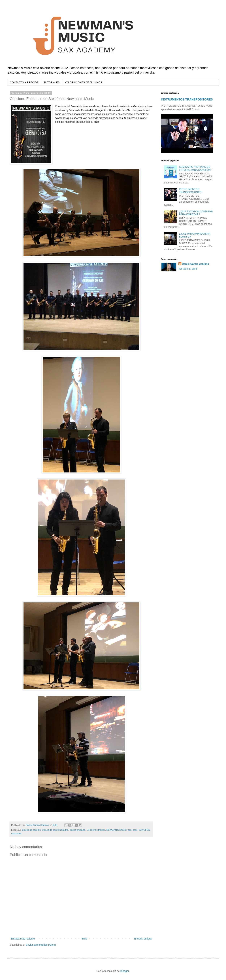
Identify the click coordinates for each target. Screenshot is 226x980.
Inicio (85, 939)
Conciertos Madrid (96, 830)
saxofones (16, 834)
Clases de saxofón (31, 830)
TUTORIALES (52, 82)
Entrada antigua (143, 939)
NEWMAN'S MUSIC (116, 830)
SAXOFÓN (144, 830)
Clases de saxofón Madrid (55, 830)
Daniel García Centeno (196, 264)
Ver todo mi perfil (188, 269)
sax (130, 830)
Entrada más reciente (23, 939)
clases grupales (78, 830)
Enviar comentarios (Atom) (41, 945)
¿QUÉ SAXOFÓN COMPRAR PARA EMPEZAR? (196, 213)
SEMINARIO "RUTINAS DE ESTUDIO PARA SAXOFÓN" (195, 168)
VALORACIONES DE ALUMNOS (84, 82)
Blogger (124, 971)
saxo (135, 830)
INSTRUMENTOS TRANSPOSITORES (187, 99)
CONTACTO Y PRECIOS (24, 82)
